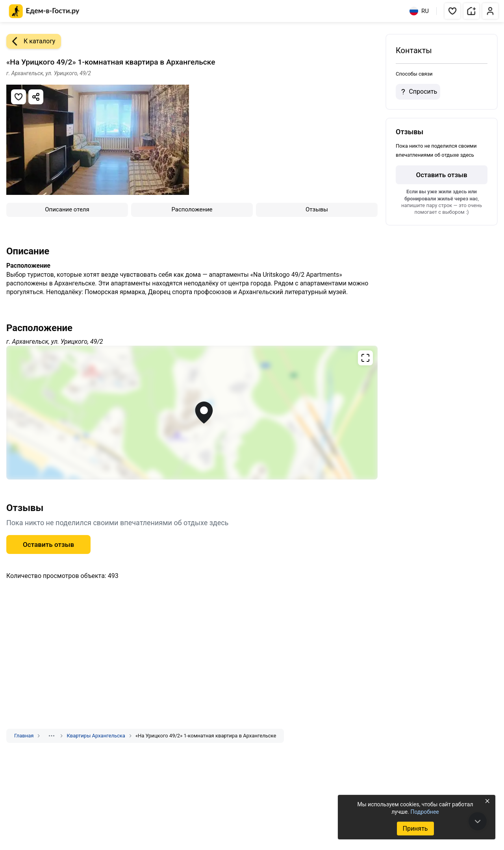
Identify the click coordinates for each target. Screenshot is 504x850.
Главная (24, 736)
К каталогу (31, 41)
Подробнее (424, 812)
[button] (452, 11)
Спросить (418, 92)
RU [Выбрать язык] (419, 11)
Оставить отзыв (48, 544)
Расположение (192, 209)
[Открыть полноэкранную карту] (192, 413)
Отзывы (317, 209)
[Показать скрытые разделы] (52, 736)
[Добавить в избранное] (19, 97)
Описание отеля (67, 209)
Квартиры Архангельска (96, 736)
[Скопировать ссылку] (36, 97)
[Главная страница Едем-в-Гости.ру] (44, 11)
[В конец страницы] (478, 821)
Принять (415, 829)
